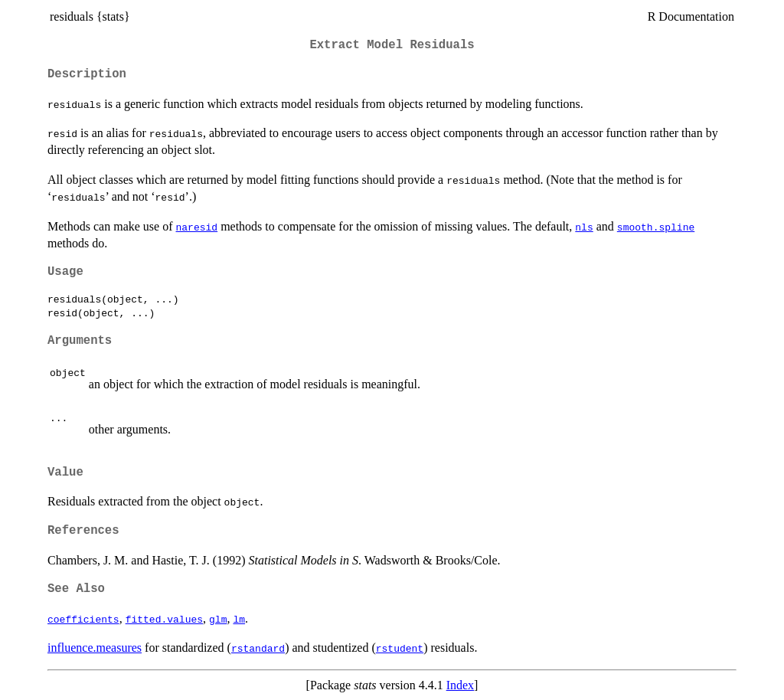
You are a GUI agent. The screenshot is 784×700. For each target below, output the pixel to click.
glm (218, 619)
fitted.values (164, 619)
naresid (197, 227)
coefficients (83, 619)
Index (460, 685)
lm (239, 619)
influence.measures (95, 648)
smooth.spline (656, 227)
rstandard (258, 648)
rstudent (400, 648)
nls (584, 227)
